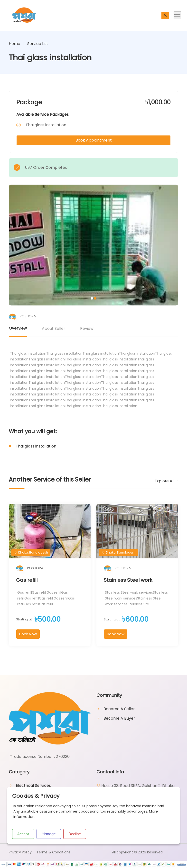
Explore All (164, 481)
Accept (23, 834)
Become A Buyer (119, 719)
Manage (49, 834)
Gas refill (27, 581)
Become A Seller (119, 709)
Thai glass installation (36, 446)
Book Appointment (94, 140)
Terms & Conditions (53, 852)
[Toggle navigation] (177, 15)
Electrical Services (33, 786)
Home (14, 44)
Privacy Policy (20, 852)
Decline (75, 834)
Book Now (28, 634)
